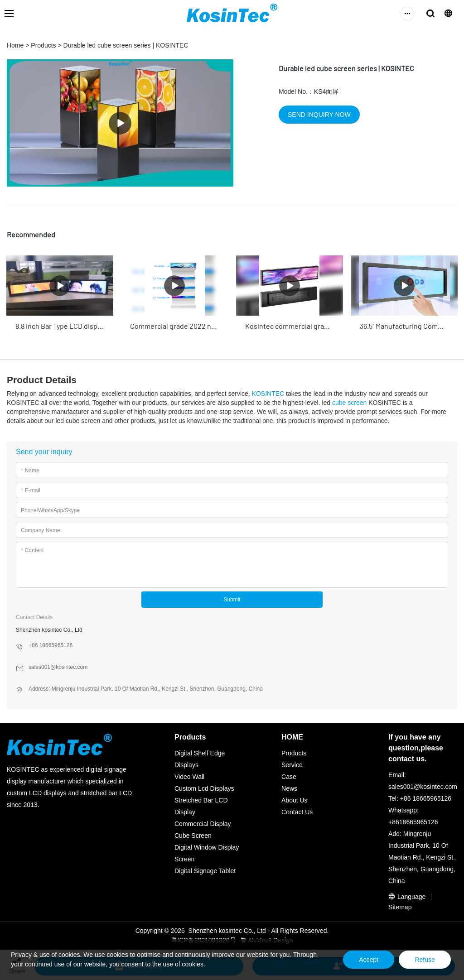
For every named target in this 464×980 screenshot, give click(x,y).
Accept (361, 960)
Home (15, 45)
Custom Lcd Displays (204, 787)
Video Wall (189, 775)
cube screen (349, 401)
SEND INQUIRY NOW (319, 115)
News (289, 787)
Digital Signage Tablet (205, 870)
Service (292, 764)
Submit (232, 598)
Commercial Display (203, 822)
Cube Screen (193, 834)
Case (289, 775)
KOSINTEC (268, 392)
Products (43, 45)
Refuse (422, 960)
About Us (295, 799)
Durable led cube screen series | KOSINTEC (126, 45)
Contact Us (297, 811)
